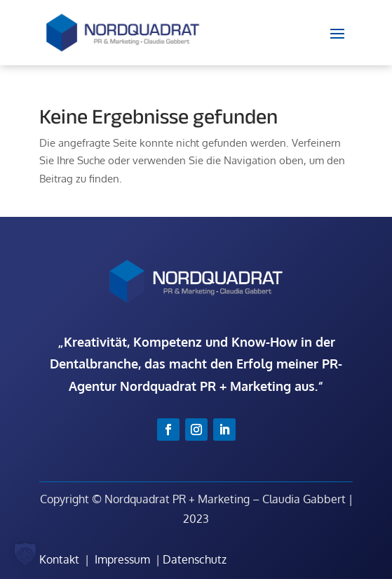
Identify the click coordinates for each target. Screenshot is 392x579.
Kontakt (59, 559)
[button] (25, 554)
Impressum (122, 559)
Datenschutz (195, 559)
